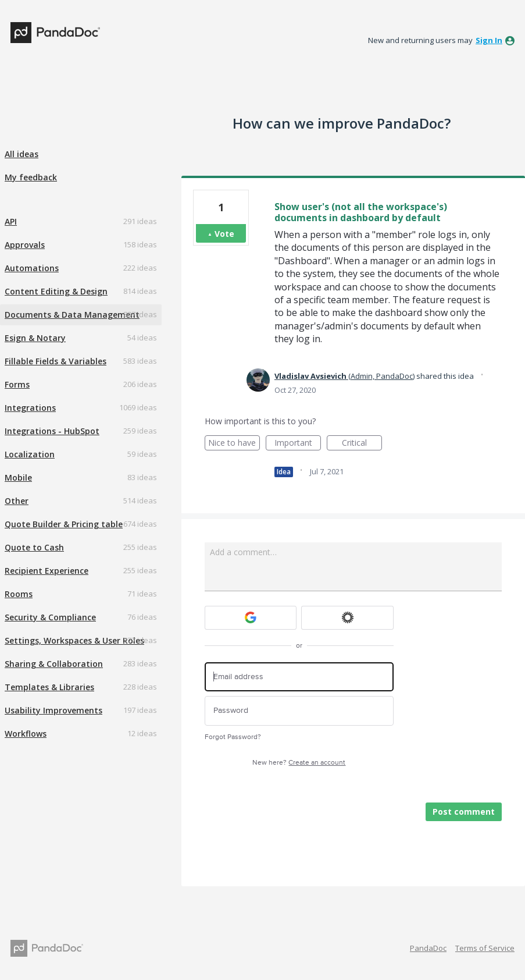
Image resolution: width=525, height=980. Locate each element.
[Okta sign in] (347, 618)
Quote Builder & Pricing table (64, 524)
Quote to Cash (34, 547)
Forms (17, 384)
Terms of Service (485, 948)
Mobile (18, 477)
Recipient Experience (47, 571)
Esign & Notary (35, 338)
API (11, 221)
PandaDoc (428, 948)
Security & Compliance (50, 617)
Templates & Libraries (49, 687)
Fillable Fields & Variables (56, 361)
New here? (299, 763)
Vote (224, 234)
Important (298, 444)
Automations (32, 268)
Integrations (30, 408)
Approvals (25, 245)
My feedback (31, 177)
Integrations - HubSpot (52, 431)
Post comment (464, 812)
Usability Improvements (53, 710)
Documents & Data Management (72, 315)
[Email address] (299, 677)
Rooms (19, 594)
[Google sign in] (251, 618)
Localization (30, 454)
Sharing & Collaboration (54, 664)
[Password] (299, 711)
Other (17, 501)
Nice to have (234, 444)
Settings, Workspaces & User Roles (74, 640)
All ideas (22, 154)
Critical (362, 444)
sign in (489, 40)
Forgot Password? (233, 737)
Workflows (26, 734)
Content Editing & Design (56, 291)
